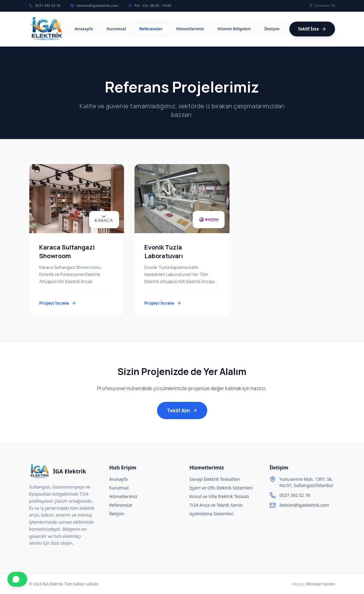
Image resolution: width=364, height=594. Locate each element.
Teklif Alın (182, 410)
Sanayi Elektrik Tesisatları (215, 479)
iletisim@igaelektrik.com (94, 5)
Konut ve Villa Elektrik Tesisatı (219, 496)
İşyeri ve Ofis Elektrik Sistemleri (221, 488)
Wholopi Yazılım (320, 584)
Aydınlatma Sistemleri (211, 514)
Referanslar (121, 505)
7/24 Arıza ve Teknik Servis (216, 505)
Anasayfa (118, 479)
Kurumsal (119, 488)
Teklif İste (312, 29)
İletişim (117, 514)
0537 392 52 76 (45, 5)
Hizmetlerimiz (123, 496)
